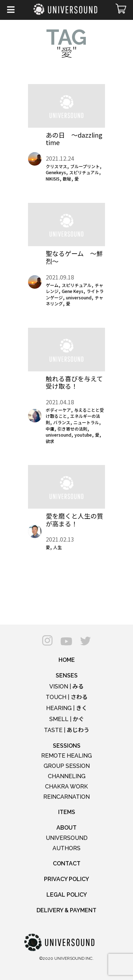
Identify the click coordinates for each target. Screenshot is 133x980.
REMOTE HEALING (66, 756)
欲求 (50, 441)
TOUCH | (67, 697)
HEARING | (67, 708)
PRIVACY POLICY (66, 879)
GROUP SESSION (67, 766)
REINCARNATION (66, 797)
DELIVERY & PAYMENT (66, 910)
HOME (67, 660)
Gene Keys (73, 291)
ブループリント (85, 166)
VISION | (66, 686)
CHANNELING (67, 776)
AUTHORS (66, 848)
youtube (83, 435)
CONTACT (67, 863)
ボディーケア (58, 410)
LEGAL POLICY (67, 895)
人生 (57, 547)
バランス (62, 422)
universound (79, 297)
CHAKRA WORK (66, 787)
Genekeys (56, 172)
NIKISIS (53, 179)
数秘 (67, 179)
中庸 (50, 429)
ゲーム (52, 285)
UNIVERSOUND (67, 838)
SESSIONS (67, 746)
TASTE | (67, 730)
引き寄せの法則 (72, 429)
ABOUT (66, 828)
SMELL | (67, 719)
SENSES (67, 676)
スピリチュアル (84, 172)
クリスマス (56, 166)
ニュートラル (86, 422)
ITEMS (67, 812)
